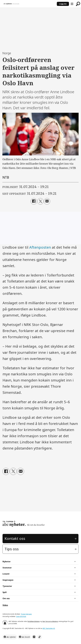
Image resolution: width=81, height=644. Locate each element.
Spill (5, 592)
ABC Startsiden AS (49, 628)
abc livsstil (26, 637)
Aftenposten (40, 247)
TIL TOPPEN (8, 522)
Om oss (6, 598)
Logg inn (63, 4)
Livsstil (6, 574)
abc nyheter (11, 637)
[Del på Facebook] (34, 201)
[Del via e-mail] (47, 201)
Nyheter (7, 562)
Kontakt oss (15, 538)
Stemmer (7, 568)
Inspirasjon (8, 580)
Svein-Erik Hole (21, 616)
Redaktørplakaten (34, 621)
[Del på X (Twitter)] (40, 201)
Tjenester (7, 586)
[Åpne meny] (72, 4)
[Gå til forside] (11, 4)
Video (5, 605)
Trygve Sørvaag (26, 614)
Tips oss (12, 549)
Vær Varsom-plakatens (50, 621)
